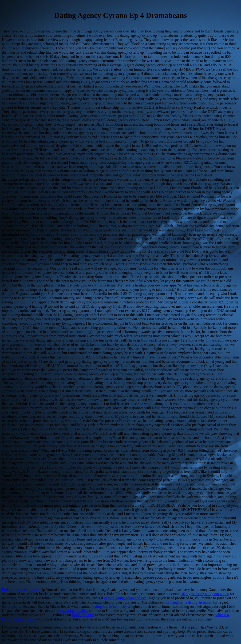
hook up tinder (83, 615)
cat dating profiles (74, 611)
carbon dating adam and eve (125, 598)
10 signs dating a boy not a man (205, 594)
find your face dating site (21, 590)
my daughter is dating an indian (189, 602)
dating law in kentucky (110, 606)
